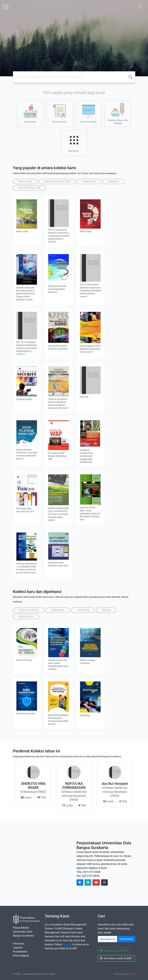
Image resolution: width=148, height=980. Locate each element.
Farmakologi (83, 610)
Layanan (18, 948)
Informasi (19, 944)
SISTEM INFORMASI (29, 610)
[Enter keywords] (107, 939)
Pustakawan (20, 952)
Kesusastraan (30, 114)
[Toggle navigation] (141, 6)
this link (67, 944)
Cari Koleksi (126, 939)
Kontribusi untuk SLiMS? (116, 958)
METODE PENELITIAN (30, 188)
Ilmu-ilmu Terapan (89, 114)
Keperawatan (89, 181)
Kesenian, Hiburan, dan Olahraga (118, 114)
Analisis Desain (26, 617)
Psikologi (106, 610)
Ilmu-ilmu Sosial (59, 114)
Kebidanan (113, 181)
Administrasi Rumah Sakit (57, 181)
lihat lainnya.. (74, 143)
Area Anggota (21, 956)
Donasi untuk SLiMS (114, 951)
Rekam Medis (25, 181)
